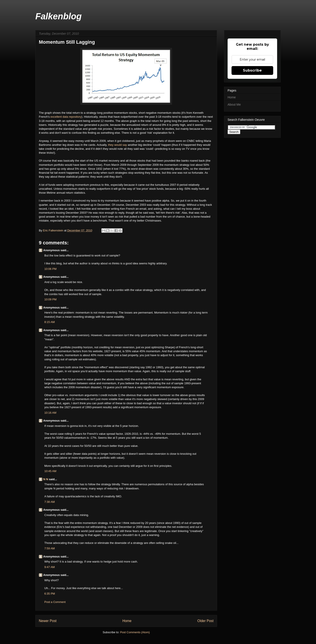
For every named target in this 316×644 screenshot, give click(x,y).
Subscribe (252, 70)
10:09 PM (50, 299)
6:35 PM (50, 594)
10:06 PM (50, 269)
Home (127, 621)
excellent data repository (66, 117)
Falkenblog (58, 16)
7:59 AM (50, 548)
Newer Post (48, 621)
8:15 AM (50, 322)
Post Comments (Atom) (135, 632)
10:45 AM (50, 471)
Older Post (205, 621)
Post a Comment (55, 602)
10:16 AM (50, 413)
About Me (234, 105)
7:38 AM (50, 502)
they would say (118, 145)
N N (46, 479)
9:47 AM (50, 567)
